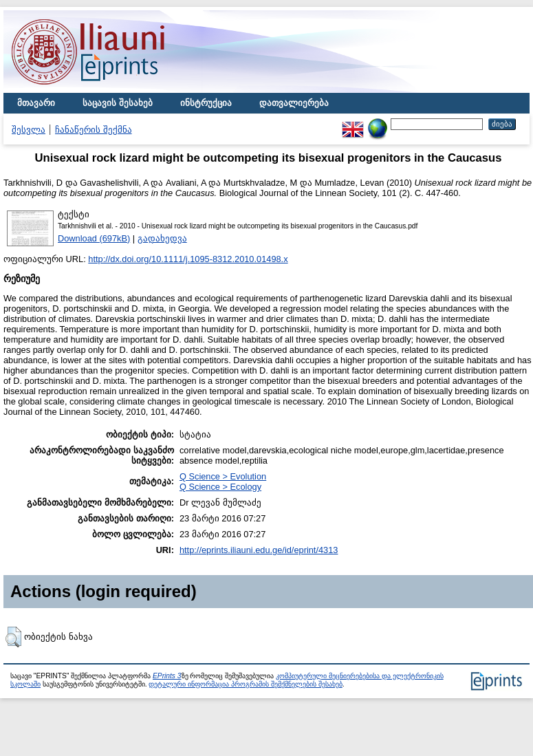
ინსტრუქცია (206, 103)
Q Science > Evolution (223, 476)
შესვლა (29, 130)
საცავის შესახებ (118, 103)
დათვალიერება (294, 103)
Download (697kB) (94, 238)
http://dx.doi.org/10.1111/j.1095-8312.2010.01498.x (188, 259)
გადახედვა (162, 238)
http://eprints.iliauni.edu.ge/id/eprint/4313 (259, 550)
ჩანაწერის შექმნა (94, 130)
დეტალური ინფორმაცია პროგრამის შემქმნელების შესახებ (245, 684)
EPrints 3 (167, 676)
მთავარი (36, 103)
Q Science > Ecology (220, 487)
